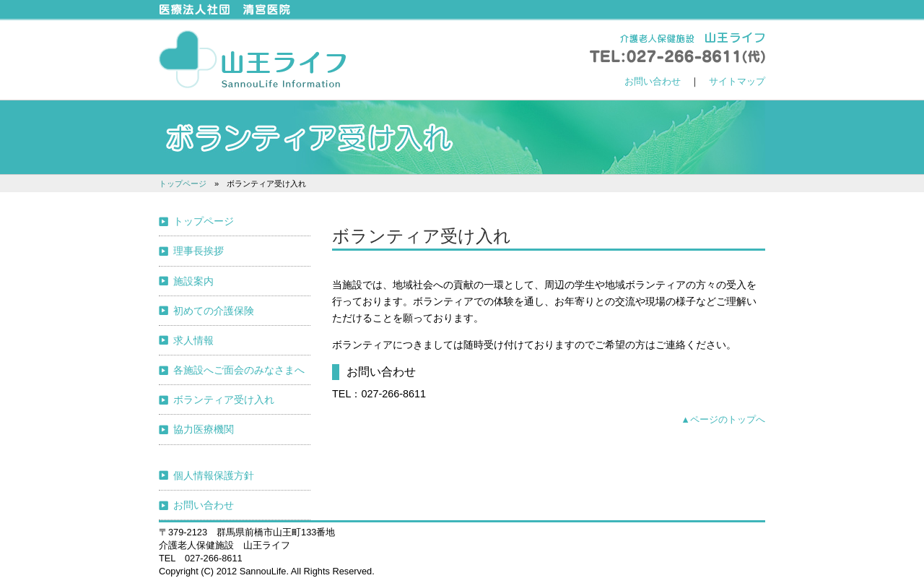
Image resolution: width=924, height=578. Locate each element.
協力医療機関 (204, 429)
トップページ (183, 184)
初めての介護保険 (214, 311)
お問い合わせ (653, 81)
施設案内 (193, 281)
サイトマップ (737, 81)
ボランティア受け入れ (224, 400)
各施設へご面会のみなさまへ (239, 370)
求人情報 (193, 340)
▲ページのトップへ (723, 419)
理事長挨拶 (199, 251)
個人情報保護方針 (214, 475)
